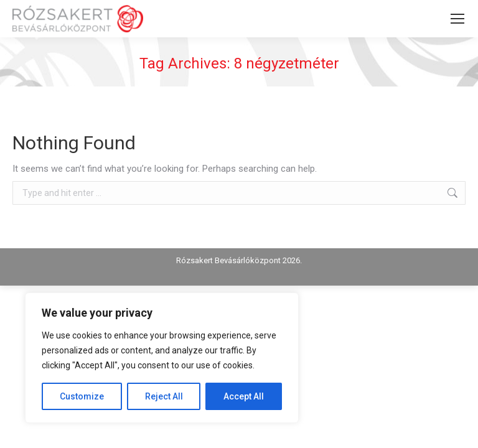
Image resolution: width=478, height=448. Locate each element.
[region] (162, 358)
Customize (82, 396)
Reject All (164, 396)
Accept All (244, 396)
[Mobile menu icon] (457, 19)
